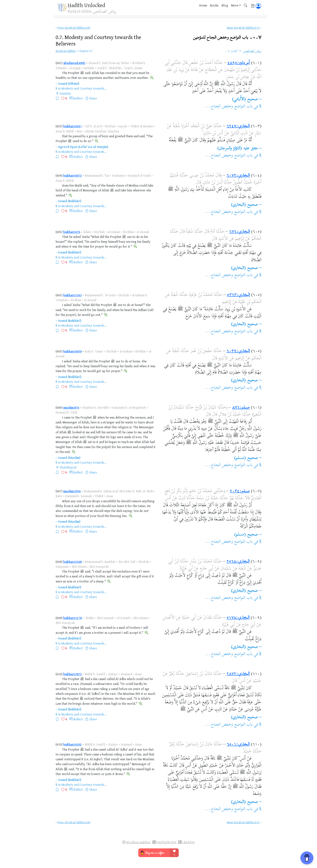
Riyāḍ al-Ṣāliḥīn (66, 51)
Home (203, 5)
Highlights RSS (166, 842)
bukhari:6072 (72, 175)
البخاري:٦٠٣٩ (238, 351)
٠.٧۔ (227, 37)
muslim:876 (71, 407)
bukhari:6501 (72, 744)
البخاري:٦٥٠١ (238, 745)
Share (93, 98)
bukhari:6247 (72, 126)
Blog (225, 5)
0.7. (98, 40)
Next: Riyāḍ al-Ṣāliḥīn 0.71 (243, 28)
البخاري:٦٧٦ (239, 232)
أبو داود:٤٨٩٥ (238, 63)
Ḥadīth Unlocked (86, 5)
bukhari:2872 (72, 674)
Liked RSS (188, 842)
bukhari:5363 (72, 295)
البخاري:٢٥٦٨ (238, 562)
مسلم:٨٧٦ (241, 408)
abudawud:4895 (74, 63)
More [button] (235, 5)
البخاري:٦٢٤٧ (238, 126)
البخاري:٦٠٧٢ (238, 176)
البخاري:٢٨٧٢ (238, 674)
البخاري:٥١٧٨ (238, 618)
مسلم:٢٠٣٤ (240, 491)
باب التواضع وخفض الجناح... (229, 107)
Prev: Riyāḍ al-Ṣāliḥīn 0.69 (74, 28)
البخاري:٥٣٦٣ (238, 295)
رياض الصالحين (252, 51)
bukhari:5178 (72, 618)
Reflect (78, 98)
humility (65, 93)
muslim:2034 (72, 491)
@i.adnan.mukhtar (138, 842)
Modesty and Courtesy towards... (84, 88)
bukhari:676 (72, 232)
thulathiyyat (68, 467)
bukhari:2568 (72, 562)
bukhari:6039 (72, 351)
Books (214, 5)
